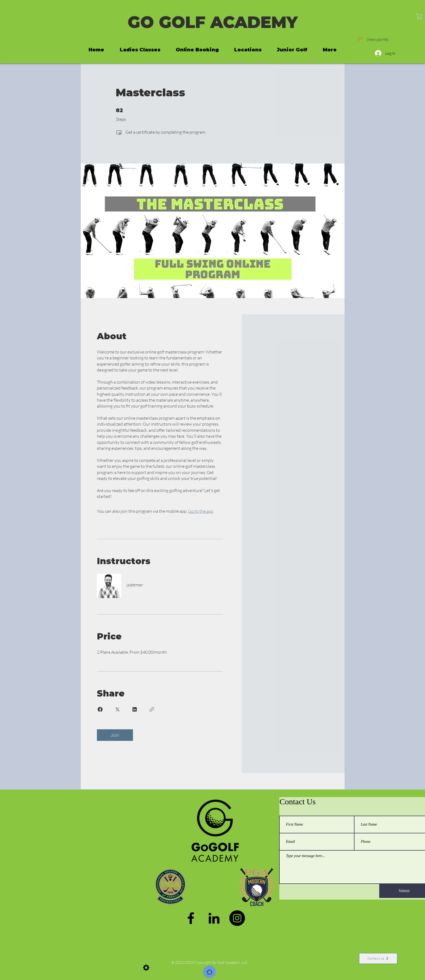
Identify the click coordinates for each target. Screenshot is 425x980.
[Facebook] (191, 918)
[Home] (210, 972)
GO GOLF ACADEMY (213, 22)
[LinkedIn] (214, 918)
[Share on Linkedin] (135, 709)
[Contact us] (378, 958)
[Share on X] (117, 709)
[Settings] (146, 968)
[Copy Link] (152, 709)
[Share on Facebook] (100, 709)
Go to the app (201, 511)
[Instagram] (237, 918)
